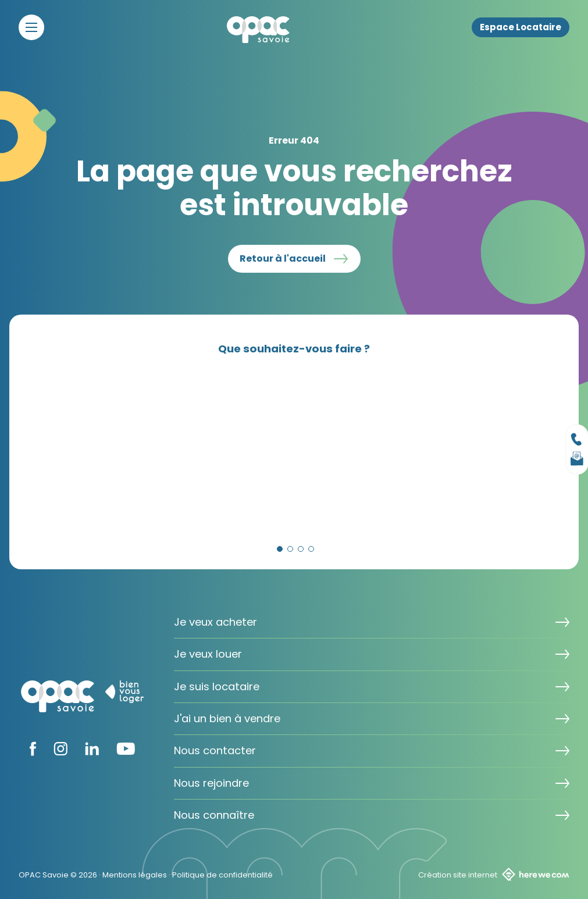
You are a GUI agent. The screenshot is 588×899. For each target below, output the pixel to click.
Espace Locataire (521, 27)
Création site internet (494, 875)
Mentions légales (135, 875)
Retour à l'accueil (283, 258)
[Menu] (31, 27)
